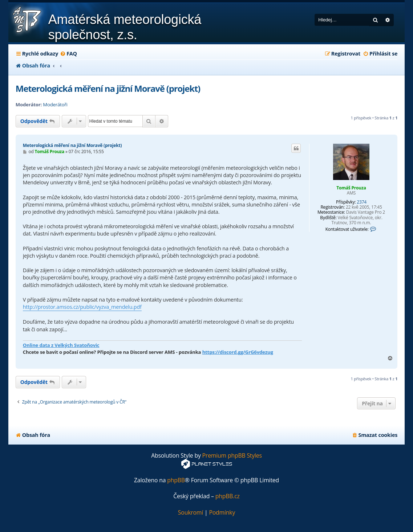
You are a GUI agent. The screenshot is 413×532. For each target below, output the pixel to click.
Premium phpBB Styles (232, 456)
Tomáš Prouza (351, 188)
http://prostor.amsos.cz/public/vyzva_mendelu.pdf (82, 307)
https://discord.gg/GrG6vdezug (238, 352)
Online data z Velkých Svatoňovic (61, 345)
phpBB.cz (228, 496)
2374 (362, 202)
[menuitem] (68, 54)
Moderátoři (55, 105)
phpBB (176, 480)
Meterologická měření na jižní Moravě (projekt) (108, 88)
